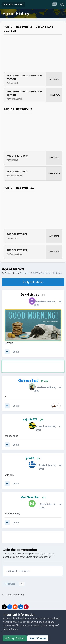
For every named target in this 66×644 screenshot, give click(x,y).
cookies (23, 618)
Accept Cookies (15, 638)
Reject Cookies (38, 638)
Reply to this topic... (18, 571)
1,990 (44, 381)
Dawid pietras (12, 273)
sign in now (18, 557)
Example (9, 343)
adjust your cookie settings (41, 622)
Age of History (16, 14)
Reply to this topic (33, 282)
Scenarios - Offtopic (51, 273)
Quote (16, 352)
